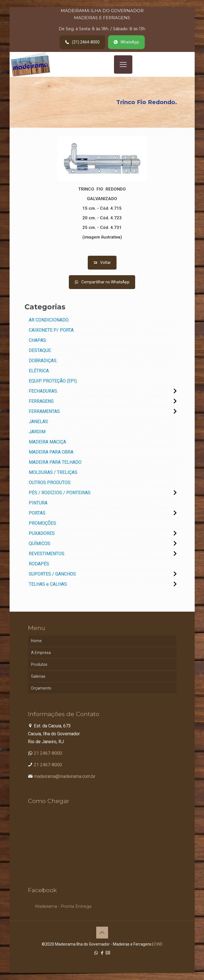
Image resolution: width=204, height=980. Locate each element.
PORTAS (37, 513)
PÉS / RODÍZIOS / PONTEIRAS (60, 493)
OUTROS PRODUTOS (50, 483)
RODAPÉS (39, 564)
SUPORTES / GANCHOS (52, 574)
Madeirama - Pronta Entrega (63, 906)
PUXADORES (42, 533)
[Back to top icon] (102, 933)
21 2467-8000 (48, 753)
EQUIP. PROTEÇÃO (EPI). (53, 381)
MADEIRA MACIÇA (47, 442)
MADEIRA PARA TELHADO (55, 462)
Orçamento (41, 688)
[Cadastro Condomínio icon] (108, 953)
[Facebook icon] (102, 953)
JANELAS (38, 422)
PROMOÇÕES (42, 523)
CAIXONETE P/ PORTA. (52, 330)
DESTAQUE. (40, 350)
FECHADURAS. (43, 391)
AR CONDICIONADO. (49, 320)
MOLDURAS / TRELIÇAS (53, 472)
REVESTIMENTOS (47, 554)
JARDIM (37, 432)
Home (36, 641)
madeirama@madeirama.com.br (65, 776)
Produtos (39, 664)
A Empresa (41, 653)
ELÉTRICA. (39, 371)
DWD (158, 944)
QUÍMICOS (40, 543)
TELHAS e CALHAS (48, 584)
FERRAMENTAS (44, 411)
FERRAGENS (41, 401)
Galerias (38, 676)
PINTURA (38, 503)
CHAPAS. (38, 340)
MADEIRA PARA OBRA (51, 452)
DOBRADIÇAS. (43, 361)
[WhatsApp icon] (96, 953)
